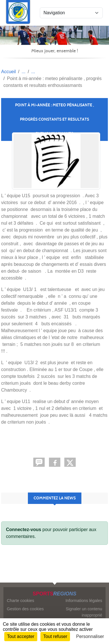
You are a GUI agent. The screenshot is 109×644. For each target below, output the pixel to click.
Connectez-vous (24, 530)
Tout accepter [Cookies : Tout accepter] (21, 636)
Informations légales (84, 601)
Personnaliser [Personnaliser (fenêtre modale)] (90, 636)
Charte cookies (20, 601)
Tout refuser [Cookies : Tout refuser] (55, 636)
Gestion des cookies (25, 609)
